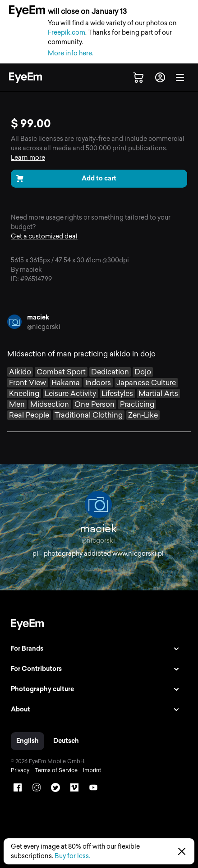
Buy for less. (72, 856)
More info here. (71, 53)
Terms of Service (56, 770)
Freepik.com (67, 33)
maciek (38, 317)
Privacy (20, 770)
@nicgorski (44, 327)
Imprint (92, 770)
